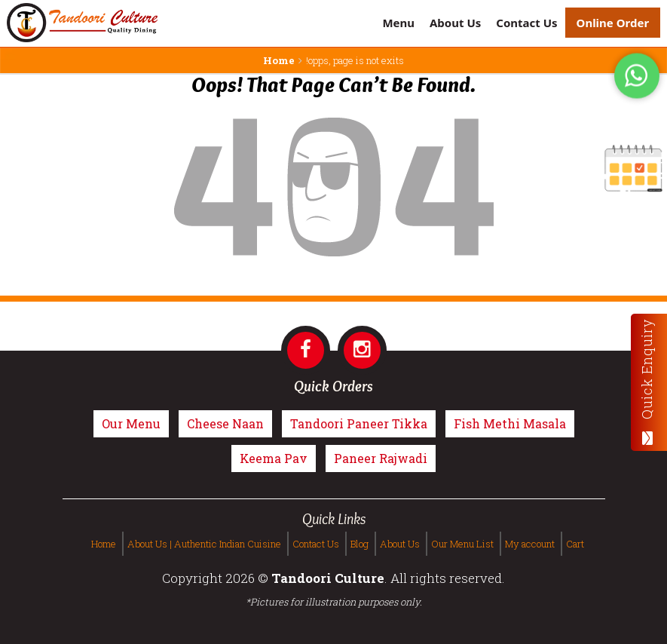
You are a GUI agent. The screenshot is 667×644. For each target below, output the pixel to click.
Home (279, 60)
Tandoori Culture (328, 578)
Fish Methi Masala (510, 423)
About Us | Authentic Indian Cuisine (204, 544)
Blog (360, 544)
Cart (575, 544)
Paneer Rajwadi (381, 458)
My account (530, 544)
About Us (455, 23)
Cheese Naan (225, 423)
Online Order (613, 23)
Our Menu (131, 423)
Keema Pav (274, 458)
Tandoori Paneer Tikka (359, 423)
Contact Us (526, 23)
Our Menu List (462, 544)
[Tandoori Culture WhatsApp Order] (637, 78)
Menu (398, 23)
